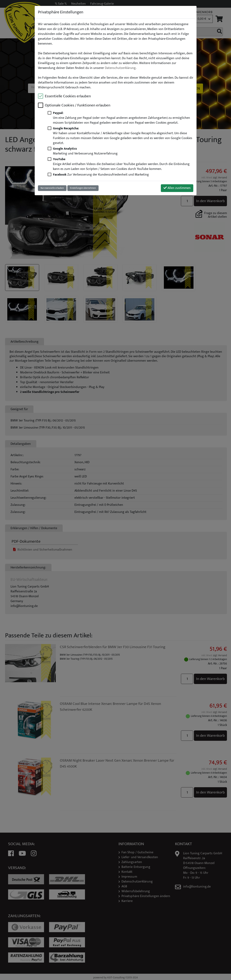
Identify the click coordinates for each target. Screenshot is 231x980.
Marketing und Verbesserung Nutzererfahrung (85, 151)
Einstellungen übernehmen (83, 188)
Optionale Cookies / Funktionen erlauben (78, 105)
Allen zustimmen (177, 188)
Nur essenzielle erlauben (52, 188)
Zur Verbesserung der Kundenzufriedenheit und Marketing (101, 175)
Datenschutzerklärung (120, 68)
